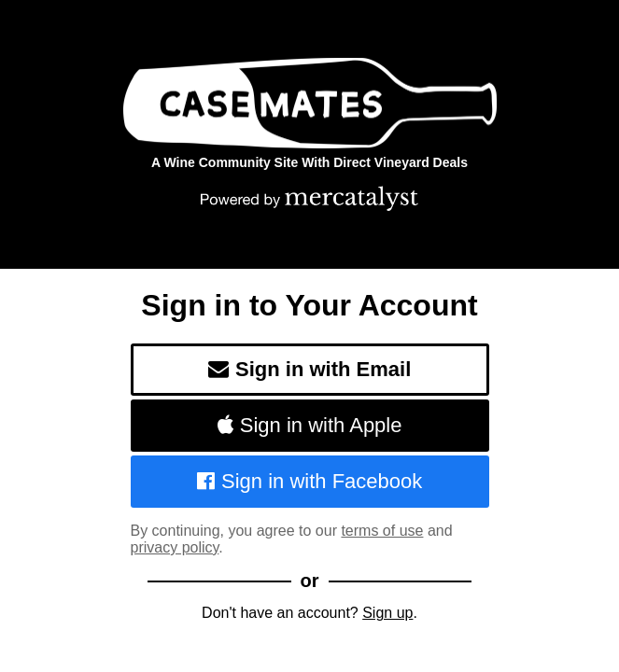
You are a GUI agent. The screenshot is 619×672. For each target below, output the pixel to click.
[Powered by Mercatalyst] (310, 198)
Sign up (387, 613)
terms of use (382, 531)
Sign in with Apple (310, 425)
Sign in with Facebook (310, 481)
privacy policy (175, 547)
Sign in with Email (310, 369)
